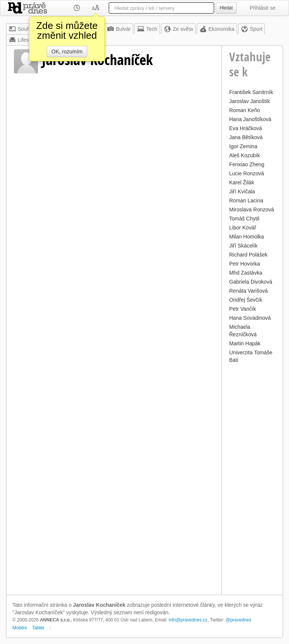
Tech (147, 29)
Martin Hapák (245, 343)
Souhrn (22, 29)
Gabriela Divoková (251, 282)
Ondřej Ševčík (246, 300)
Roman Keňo (245, 110)
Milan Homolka (247, 237)
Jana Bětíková (246, 137)
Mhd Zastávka (246, 273)
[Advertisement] (252, 478)
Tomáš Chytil (244, 219)
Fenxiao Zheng (247, 164)
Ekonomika (217, 29)
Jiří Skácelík (243, 246)
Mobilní (20, 628)
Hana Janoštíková (250, 119)
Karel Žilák (242, 182)
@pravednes (239, 620)
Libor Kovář (243, 228)
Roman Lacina (246, 200)
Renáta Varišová (248, 291)
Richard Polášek (248, 255)
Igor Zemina (243, 146)
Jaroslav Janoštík (249, 101)
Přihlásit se (263, 8)
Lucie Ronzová (247, 173)
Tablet (38, 628)
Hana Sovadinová (250, 318)
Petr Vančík (243, 309)
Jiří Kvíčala (242, 191)
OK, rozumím (67, 52)
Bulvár (119, 29)
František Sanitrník (251, 92)
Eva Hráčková (246, 128)
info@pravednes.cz (188, 620)
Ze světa (178, 29)
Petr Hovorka (245, 264)
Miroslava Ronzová (252, 210)
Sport (252, 29)
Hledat (226, 8)
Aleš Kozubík (245, 155)
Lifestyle (23, 40)
